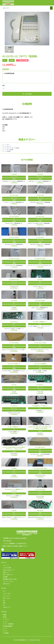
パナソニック (6, 596)
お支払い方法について (8, 570)
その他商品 (5, 633)
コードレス (5, 619)
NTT (8, 145)
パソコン (4, 631)
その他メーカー (6, 607)
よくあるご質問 (6, 568)
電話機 (9, 151)
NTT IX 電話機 (15, 148)
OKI (3, 605)
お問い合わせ (6, 584)
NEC (3, 600)
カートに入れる (27, 94)
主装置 (4, 617)
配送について (6, 572)
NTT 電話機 (10, 150)
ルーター (4, 628)
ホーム (4, 145)
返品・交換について (7, 575)
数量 (3, 85)
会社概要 (4, 577)
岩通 (3, 603)
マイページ (5, 565)
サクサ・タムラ (6, 593)
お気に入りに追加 (22, 60)
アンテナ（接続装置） (8, 624)
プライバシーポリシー (8, 581)
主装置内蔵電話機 (7, 626)
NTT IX (9, 146)
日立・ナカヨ (6, 598)
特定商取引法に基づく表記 (9, 579)
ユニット (4, 622)
